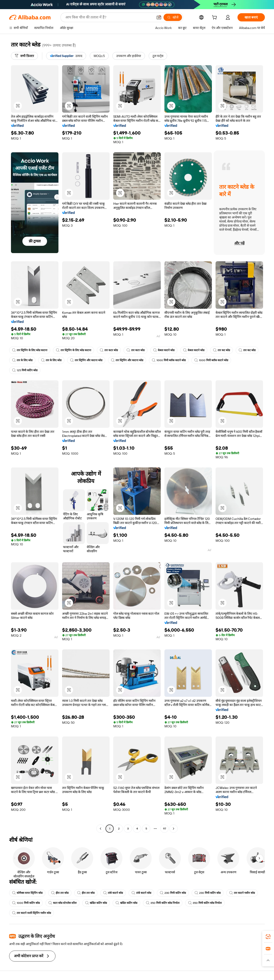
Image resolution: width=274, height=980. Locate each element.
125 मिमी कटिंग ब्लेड (25, 370)
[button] (159, 17)
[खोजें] (173, 17)
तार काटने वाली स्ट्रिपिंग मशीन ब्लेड (32, 913)
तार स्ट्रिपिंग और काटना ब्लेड (86, 360)
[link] (268, 937)
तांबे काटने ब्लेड (113, 893)
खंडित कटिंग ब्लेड (96, 903)
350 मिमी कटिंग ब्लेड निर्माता (163, 903)
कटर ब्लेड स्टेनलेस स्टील (62, 903)
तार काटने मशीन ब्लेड (242, 893)
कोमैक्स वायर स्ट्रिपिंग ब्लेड (27, 893)
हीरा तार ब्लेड (60, 893)
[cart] (215, 18)
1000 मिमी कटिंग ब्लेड (26, 903)
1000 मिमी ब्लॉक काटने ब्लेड (169, 360)
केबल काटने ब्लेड (164, 350)
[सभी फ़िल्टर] (24, 56)
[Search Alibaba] (109, 17)
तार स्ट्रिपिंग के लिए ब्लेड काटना (30, 350)
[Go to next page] (174, 829)
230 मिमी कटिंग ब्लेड (173, 893)
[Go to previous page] (100, 829)
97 (165, 829)
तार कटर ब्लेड (109, 350)
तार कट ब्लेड (221, 350)
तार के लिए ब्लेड (22, 360)
